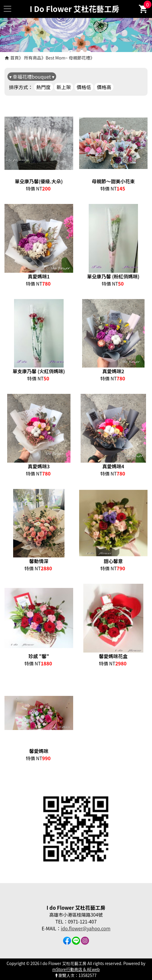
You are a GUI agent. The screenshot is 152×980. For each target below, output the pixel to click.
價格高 (104, 87)
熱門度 (44, 87)
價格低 (84, 87)
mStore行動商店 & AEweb (76, 969)
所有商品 (33, 58)
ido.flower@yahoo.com (86, 928)
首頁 (14, 58)
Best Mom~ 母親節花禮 (68, 58)
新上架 (64, 87)
